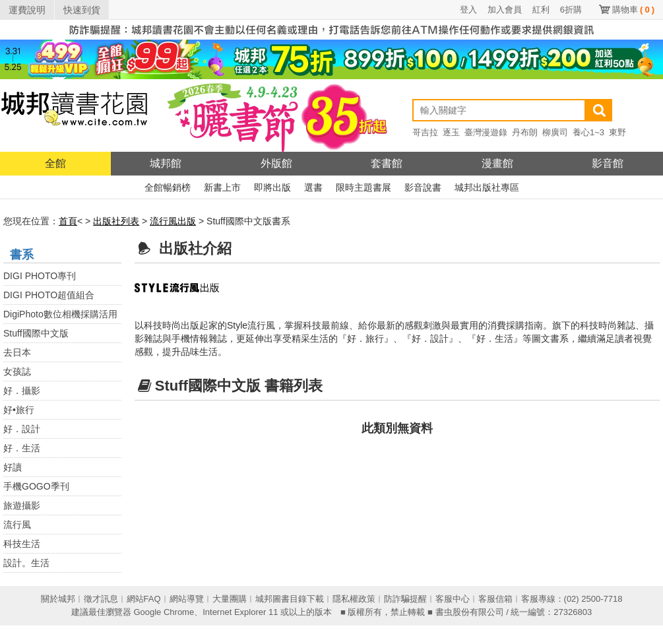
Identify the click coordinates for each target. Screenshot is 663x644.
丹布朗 (525, 132)
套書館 (387, 163)
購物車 (633, 10)
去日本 (17, 352)
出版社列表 (116, 221)
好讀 (13, 467)
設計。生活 (26, 563)
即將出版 (272, 187)
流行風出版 (173, 221)
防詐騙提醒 (405, 599)
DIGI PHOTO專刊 (40, 276)
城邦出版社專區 (487, 187)
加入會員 (505, 10)
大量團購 (230, 599)
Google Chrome (164, 612)
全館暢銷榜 (168, 187)
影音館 (608, 163)
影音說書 (423, 187)
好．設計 (22, 429)
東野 (617, 132)
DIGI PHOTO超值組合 (49, 295)
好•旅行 (19, 410)
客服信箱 (495, 599)
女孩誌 (17, 371)
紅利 (541, 10)
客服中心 (453, 599)
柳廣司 (555, 132)
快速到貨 (82, 10)
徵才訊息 (101, 599)
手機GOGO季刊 (36, 486)
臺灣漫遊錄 (486, 132)
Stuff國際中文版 (36, 333)
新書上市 (222, 187)
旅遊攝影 (22, 505)
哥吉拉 (425, 132)
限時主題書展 (363, 187)
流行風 (17, 525)
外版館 (276, 163)
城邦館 (166, 163)
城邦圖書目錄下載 (290, 599)
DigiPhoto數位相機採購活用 (60, 314)
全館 (55, 163)
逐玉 (451, 132)
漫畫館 (497, 163)
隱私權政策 (354, 599)
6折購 (571, 10)
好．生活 (22, 448)
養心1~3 (588, 132)
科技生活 (22, 544)
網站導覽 (187, 599)
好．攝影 (22, 391)
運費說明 (27, 10)
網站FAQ (144, 599)
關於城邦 (58, 599)
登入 (468, 10)
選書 (313, 187)
